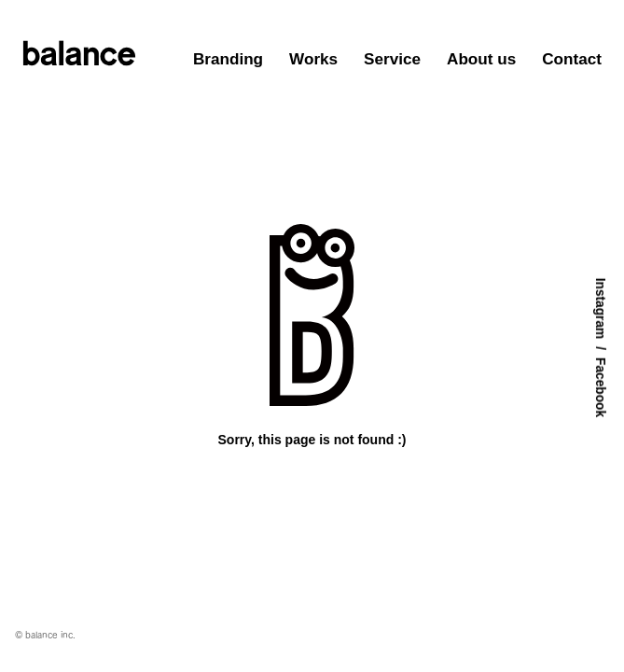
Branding (228, 59)
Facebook (600, 387)
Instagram (600, 309)
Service (392, 59)
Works (313, 59)
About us (481, 59)
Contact (572, 59)
